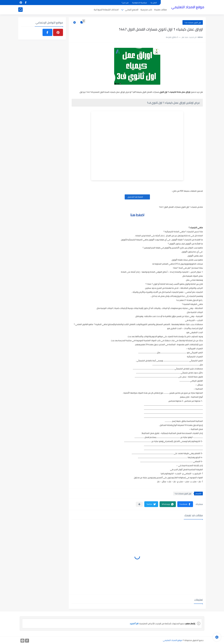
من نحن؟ (125, 3)
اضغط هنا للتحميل (137, 197)
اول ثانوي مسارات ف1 (193, 22)
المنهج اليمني (132, 10)
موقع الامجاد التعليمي (188, 7)
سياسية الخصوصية (140, 3)
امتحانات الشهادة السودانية (106, 10)
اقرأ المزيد (134, 624)
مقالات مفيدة (161, 10)
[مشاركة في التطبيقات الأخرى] (139, 504)
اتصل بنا (154, 3)
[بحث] (20, 10)
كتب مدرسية (146, 10)
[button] (185, 504)
